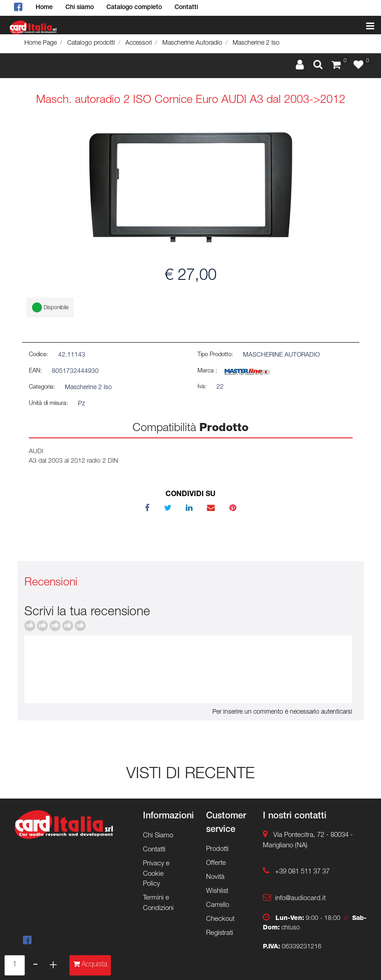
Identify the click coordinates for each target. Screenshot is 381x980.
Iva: (202, 387)
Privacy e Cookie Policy (156, 874)
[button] (318, 65)
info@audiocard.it (300, 899)
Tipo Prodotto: (215, 355)
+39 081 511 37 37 (302, 872)
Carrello (218, 905)
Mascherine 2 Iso (256, 43)
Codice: (39, 355)
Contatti (186, 8)
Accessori (139, 43)
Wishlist (217, 891)
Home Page (41, 43)
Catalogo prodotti (91, 43)
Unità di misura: (48, 404)
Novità (215, 877)
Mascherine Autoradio (192, 43)
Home (44, 8)
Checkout (220, 919)
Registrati (220, 933)
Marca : (207, 371)
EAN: (35, 371)
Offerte (216, 863)
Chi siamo (80, 8)
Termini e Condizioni (158, 903)
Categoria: (42, 388)
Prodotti (217, 849)
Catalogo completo (134, 8)
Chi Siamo (158, 836)
